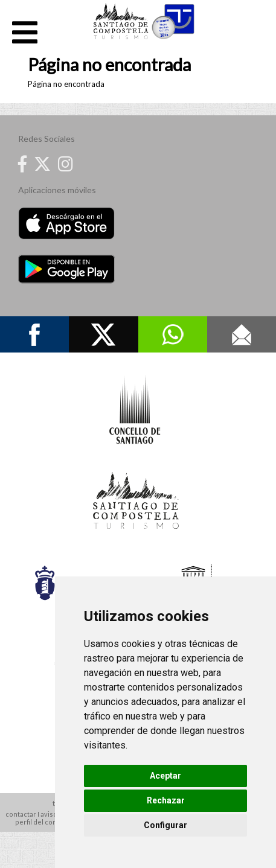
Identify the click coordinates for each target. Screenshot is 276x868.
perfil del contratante (49, 822)
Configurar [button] (165, 825)
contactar (21, 814)
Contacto (242, 334)
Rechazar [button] (166, 800)
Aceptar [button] (165, 776)
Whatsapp (173, 334)
